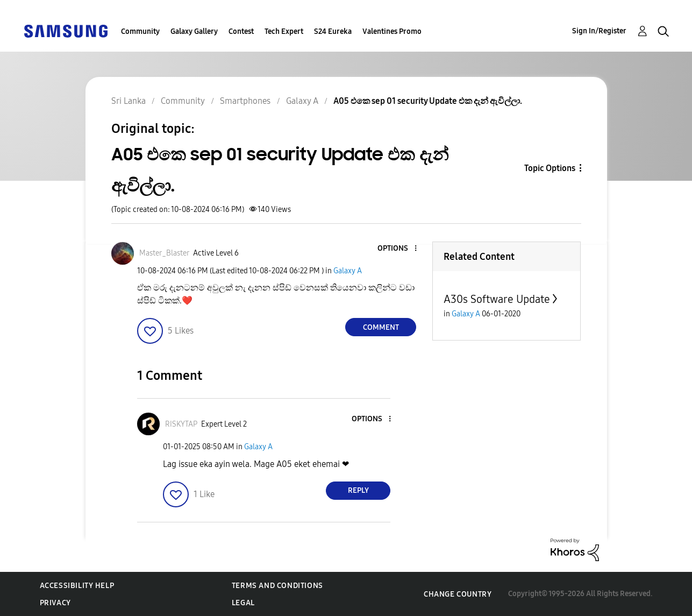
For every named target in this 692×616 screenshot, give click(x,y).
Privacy (55, 603)
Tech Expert (284, 31)
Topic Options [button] (550, 168)
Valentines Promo (392, 31)
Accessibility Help (77, 586)
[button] (398, 249)
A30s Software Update (497, 299)
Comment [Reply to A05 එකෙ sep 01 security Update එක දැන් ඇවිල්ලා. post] (381, 327)
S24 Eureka (333, 31)
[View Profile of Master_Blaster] (164, 253)
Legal (243, 603)
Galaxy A (348, 271)
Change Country (458, 594)
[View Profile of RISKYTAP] (181, 424)
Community (140, 31)
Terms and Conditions (277, 586)
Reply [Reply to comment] (358, 490)
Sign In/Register (599, 31)
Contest (241, 31)
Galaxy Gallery (194, 31)
